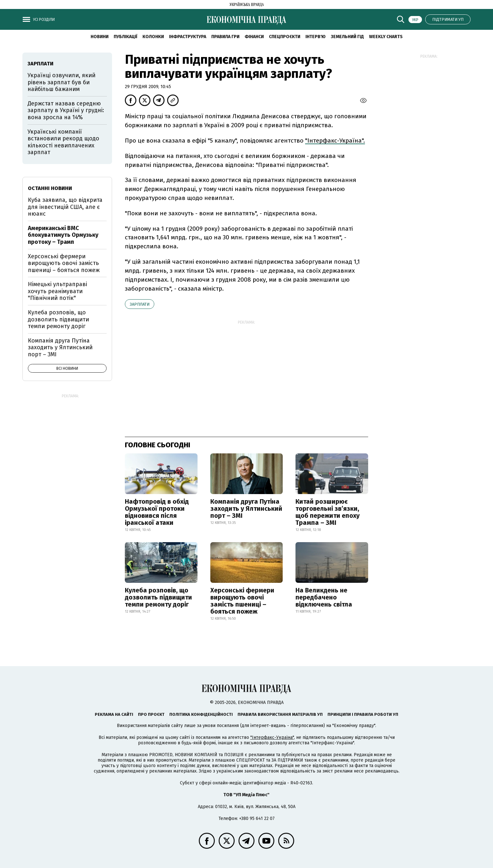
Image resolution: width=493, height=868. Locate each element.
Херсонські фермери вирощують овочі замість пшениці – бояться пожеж (242, 601)
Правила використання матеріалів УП (280, 714)
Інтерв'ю (315, 37)
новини (100, 37)
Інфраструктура (188, 37)
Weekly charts (386, 37)
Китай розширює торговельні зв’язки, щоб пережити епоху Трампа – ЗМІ (327, 512)
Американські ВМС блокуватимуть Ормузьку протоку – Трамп (63, 235)
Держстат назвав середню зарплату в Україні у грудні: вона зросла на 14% (66, 110)
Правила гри (225, 37)
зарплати (140, 304)
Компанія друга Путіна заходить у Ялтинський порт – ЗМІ (246, 508)
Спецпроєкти (285, 37)
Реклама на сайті (114, 714)
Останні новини (50, 188)
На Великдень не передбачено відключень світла (324, 597)
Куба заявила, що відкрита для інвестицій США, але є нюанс (65, 207)
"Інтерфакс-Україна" (272, 737)
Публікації (125, 37)
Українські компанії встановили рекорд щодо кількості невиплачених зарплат (63, 142)
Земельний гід (347, 37)
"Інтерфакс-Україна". (335, 141)
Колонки (153, 37)
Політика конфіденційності (201, 714)
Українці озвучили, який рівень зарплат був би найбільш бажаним (61, 82)
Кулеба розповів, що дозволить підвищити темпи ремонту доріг (158, 597)
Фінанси (254, 37)
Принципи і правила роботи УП (363, 714)
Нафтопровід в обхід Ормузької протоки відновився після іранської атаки (157, 512)
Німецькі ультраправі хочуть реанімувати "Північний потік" (57, 291)
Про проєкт (151, 714)
